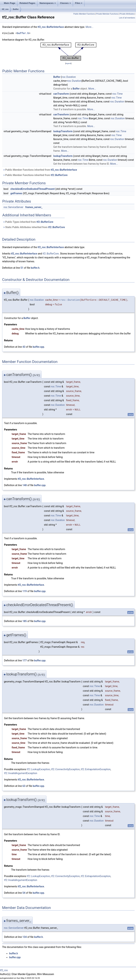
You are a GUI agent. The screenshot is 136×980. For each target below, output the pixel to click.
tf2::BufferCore (59, 175)
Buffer (16, 9)
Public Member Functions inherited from (40, 170)
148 (25, 485)
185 (25, 621)
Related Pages (27, 3)
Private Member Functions (107, 14)
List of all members (127, 18)
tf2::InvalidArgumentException (21, 773)
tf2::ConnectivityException (66, 769)
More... (90, 27)
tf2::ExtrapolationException (96, 769)
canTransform (61, 94)
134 (25, 937)
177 (25, 660)
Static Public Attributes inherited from (34, 227)
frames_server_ (34, 207)
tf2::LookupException (38, 769)
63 (24, 786)
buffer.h (23, 33)
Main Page (10, 3)
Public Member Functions (84, 14)
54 (24, 893)
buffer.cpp (38, 347)
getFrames (16, 193)
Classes (65, 3)
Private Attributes (127, 14)
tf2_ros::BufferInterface (51, 27)
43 (24, 347)
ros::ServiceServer (13, 207)
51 (22, 268)
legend (68, 63)
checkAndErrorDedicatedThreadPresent (33, 189)
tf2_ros (5, 9)
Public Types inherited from (28, 222)
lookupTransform (63, 131)
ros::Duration (69, 77)
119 (25, 591)
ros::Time (117, 94)
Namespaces (48, 3)
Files (79, 3)
